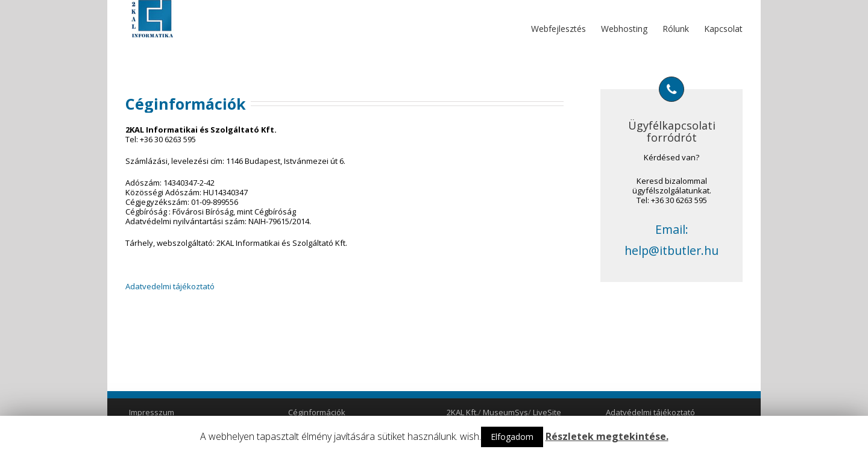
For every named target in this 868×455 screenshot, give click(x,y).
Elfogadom (512, 437)
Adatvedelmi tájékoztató (170, 286)
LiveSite (547, 412)
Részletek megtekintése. (607, 436)
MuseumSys (505, 412)
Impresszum (152, 412)
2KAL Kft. (462, 412)
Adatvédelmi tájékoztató (650, 412)
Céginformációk (317, 412)
